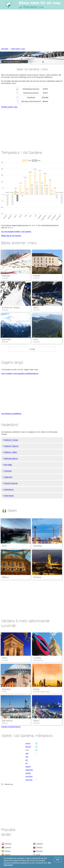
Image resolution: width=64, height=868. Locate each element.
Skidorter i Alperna (11, 446)
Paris (5, 658)
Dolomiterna (9, 490)
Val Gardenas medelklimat (11, 414)
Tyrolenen (8, 471)
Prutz (36, 339)
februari (28, 747)
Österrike (8, 844)
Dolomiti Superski (11, 483)
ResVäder (5, 49)
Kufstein (37, 276)
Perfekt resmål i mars (9, 107)
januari (28, 743)
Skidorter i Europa (11, 440)
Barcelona (7, 721)
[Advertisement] (32, 29)
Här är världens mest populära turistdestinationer (20, 374)
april (27, 753)
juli (26, 763)
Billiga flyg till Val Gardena (11, 236)
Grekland (39, 844)
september (29, 770)
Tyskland (8, 847)
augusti (28, 767)
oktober (28, 773)
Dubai (36, 689)
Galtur (36, 308)
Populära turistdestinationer (11, 727)
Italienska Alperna (11, 459)
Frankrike (5, 660)
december (29, 780)
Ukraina (8, 851)
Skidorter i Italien (11, 452)
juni (27, 760)
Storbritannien (38, 660)
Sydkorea (36, 723)
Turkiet (4, 692)
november (29, 776)
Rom (4, 546)
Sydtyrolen (8, 477)
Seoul (36, 721)
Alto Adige (8, 465)
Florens (37, 577)
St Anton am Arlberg (11, 308)
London (37, 658)
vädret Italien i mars (18, 49)
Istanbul (6, 689)
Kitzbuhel (6, 276)
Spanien (5, 723)
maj (27, 757)
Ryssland (39, 851)
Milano (5, 577)
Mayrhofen (7, 339)
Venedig (37, 546)
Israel (38, 855)
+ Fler (32, 349)
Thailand (39, 847)
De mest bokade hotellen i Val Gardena (16, 232)
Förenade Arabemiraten (41, 692)
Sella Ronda (9, 496)
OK (58, 860)
